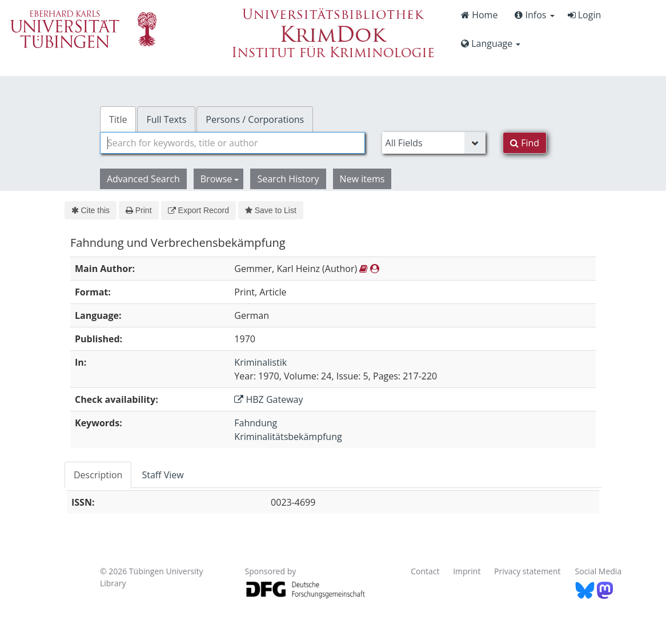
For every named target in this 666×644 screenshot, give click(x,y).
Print (139, 210)
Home (479, 15)
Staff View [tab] (163, 475)
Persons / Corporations (255, 119)
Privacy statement (527, 571)
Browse (220, 179)
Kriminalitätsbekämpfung (288, 437)
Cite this (91, 210)
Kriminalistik (260, 362)
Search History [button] (288, 179)
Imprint (467, 571)
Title (118, 119)
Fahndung (256, 423)
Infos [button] (534, 15)
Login (585, 15)
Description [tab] (98, 475)
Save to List (271, 210)
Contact (425, 571)
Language (491, 43)
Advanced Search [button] (143, 179)
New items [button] (362, 179)
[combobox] (232, 143)
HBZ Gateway (268, 399)
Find (525, 143)
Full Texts (166, 119)
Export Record (198, 210)
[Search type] (434, 143)
